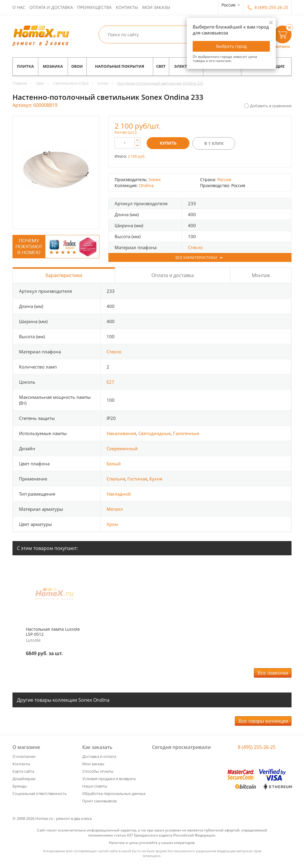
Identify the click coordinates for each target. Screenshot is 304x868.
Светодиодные (155, 433)
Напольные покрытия (120, 66)
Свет (161, 66)
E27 (110, 382)
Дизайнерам (24, 779)
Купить (168, 143)
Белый (114, 464)
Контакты (127, 7)
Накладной (119, 494)
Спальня (116, 479)
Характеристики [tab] (64, 275)
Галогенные (186, 433)
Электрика (186, 66)
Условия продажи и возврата (109, 779)
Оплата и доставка (51, 7)
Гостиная (137, 479)
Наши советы (95, 786)
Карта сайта (23, 771)
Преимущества (94, 7)
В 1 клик (214, 143)
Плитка (25, 66)
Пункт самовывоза (99, 801)
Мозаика (53, 66)
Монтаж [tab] (261, 275)
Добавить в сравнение (271, 106)
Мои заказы (156, 7)
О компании (24, 756)
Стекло (195, 247)
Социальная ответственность (40, 793)
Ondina (146, 185)
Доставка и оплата (99, 756)
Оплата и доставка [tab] (173, 275)
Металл (115, 509)
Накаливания (121, 433)
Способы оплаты (98, 771)
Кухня (156, 479)
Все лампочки (273, 673)
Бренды (20, 786)
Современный (122, 448)
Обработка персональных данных (114, 793)
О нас (19, 7)
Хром (112, 524)
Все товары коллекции (263, 721)
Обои (77, 66)
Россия (224, 180)
